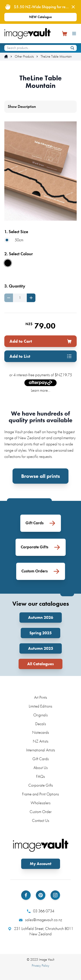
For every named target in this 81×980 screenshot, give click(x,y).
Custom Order (41, 812)
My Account (41, 864)
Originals (40, 715)
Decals (41, 724)
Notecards (41, 732)
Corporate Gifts (41, 785)
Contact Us (41, 820)
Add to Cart (40, 341)
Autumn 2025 (41, 648)
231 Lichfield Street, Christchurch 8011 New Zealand (41, 931)
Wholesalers (41, 803)
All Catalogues (40, 664)
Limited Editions (40, 706)
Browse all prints (40, 476)
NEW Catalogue (40, 17)
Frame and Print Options (40, 794)
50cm (14, 240)
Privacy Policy (40, 965)
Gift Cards (41, 759)
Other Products (24, 57)
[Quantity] (20, 298)
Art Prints (41, 697)
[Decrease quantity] (9, 298)
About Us (41, 768)
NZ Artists (41, 741)
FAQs (40, 776)
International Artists (41, 750)
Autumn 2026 (41, 617)
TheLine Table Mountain (56, 57)
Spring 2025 (40, 633)
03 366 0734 (41, 911)
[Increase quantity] (31, 298)
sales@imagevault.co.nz (41, 920)
